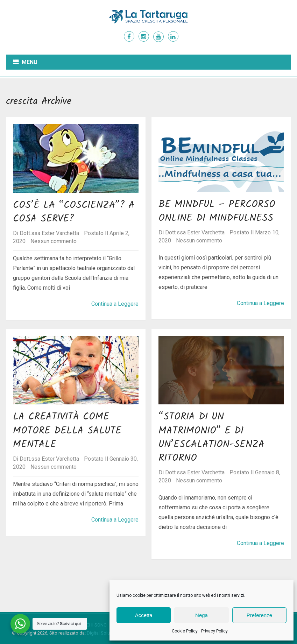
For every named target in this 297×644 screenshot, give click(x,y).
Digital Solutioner (104, 633)
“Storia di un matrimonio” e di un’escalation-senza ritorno (211, 437)
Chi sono (97, 625)
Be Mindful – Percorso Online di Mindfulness (217, 211)
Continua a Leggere (115, 304)
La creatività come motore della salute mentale (67, 430)
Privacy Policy (214, 631)
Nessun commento (54, 241)
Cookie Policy (185, 631)
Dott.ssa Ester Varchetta (49, 233)
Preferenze (259, 615)
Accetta (144, 615)
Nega (201, 615)
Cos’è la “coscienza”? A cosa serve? (74, 212)
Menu (30, 62)
